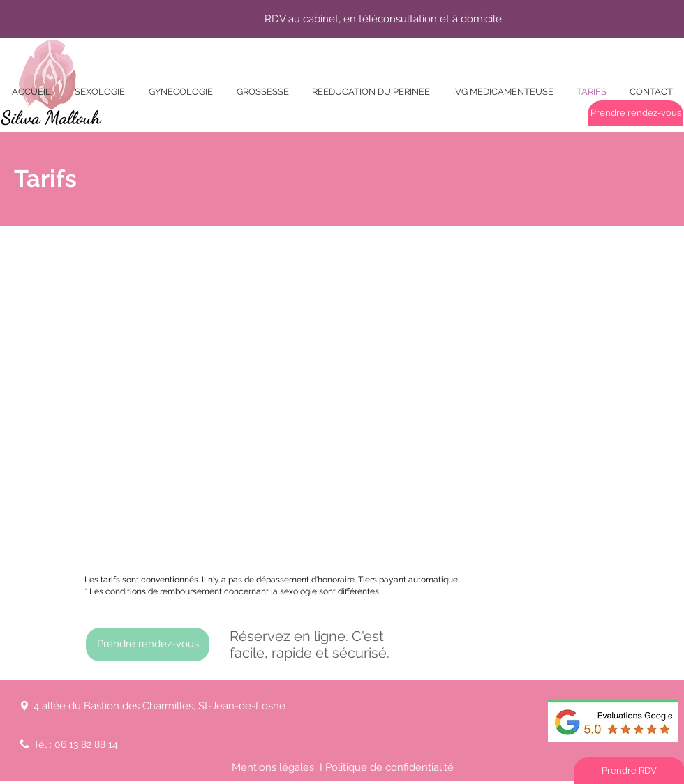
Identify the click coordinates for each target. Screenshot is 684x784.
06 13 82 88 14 (86, 744)
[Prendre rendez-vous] (635, 113)
